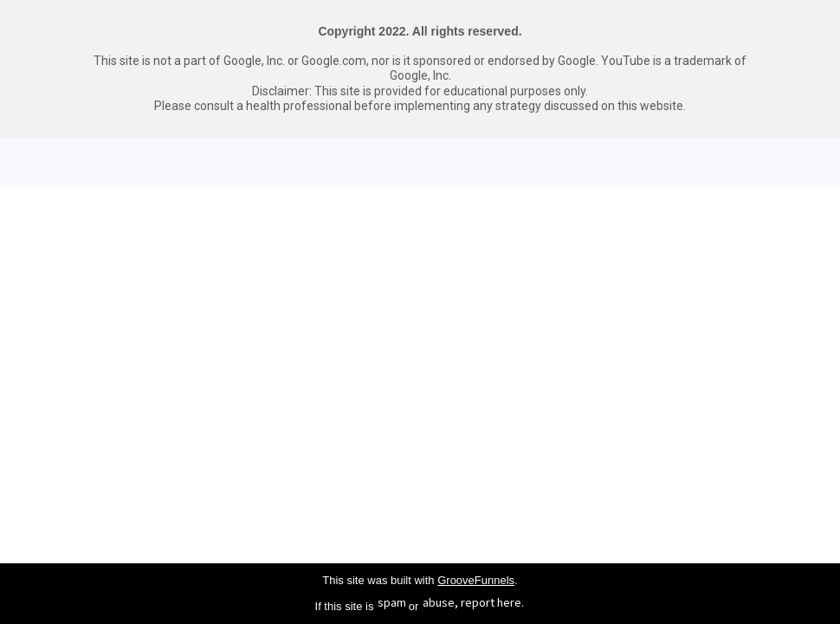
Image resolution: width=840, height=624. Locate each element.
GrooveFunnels (476, 580)
